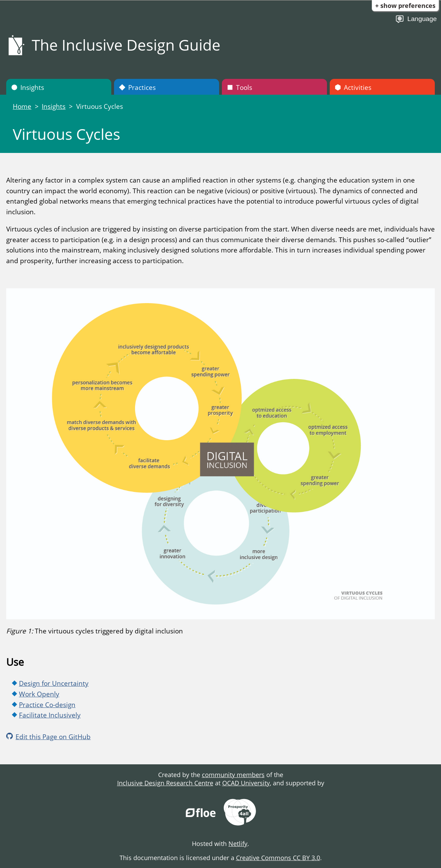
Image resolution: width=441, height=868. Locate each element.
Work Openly (39, 694)
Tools (239, 87)
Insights (28, 87)
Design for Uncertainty (54, 683)
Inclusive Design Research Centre (165, 783)
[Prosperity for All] (240, 813)
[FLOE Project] (201, 813)
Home (22, 106)
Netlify (238, 844)
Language (416, 19)
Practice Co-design (47, 705)
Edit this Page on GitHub (48, 737)
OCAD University (246, 783)
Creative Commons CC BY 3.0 (278, 858)
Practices (137, 87)
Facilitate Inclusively (50, 715)
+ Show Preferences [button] (405, 6)
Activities (353, 87)
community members (233, 775)
